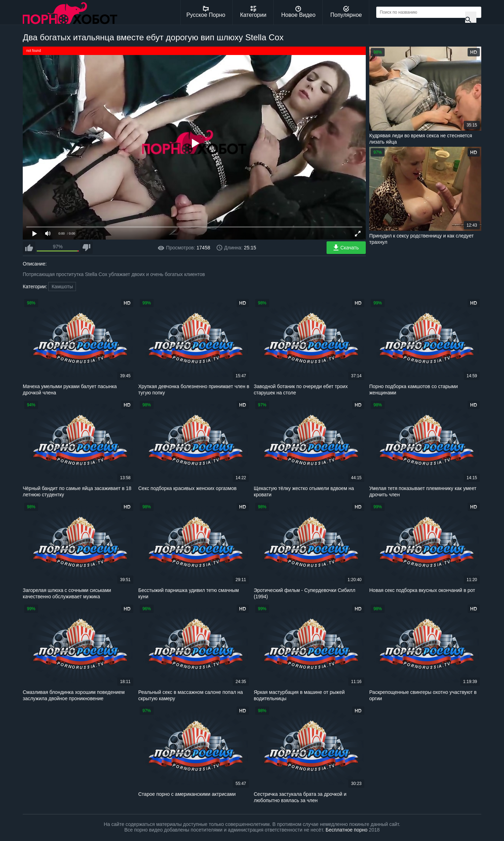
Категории (253, 12)
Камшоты (62, 287)
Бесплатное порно (346, 830)
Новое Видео (299, 12)
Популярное (346, 12)
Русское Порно (206, 12)
